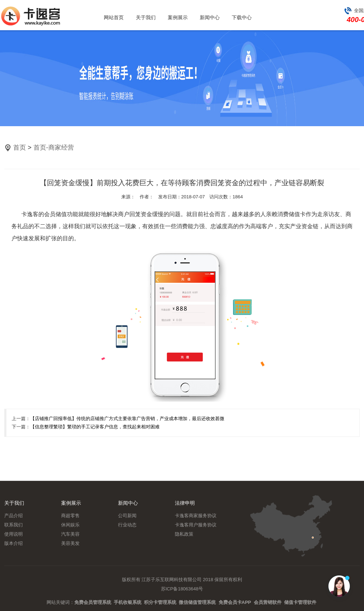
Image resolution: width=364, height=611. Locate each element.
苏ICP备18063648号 (182, 589)
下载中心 (242, 17)
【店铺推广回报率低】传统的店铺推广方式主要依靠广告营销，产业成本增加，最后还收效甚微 (127, 419)
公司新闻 (127, 516)
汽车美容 (70, 534)
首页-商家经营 (54, 148)
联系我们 (14, 525)
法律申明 (185, 503)
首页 (20, 148)
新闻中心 (210, 17)
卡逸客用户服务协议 (196, 525)
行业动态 (127, 525)
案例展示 (178, 17)
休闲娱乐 (70, 525)
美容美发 (70, 543)
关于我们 (146, 17)
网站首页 (114, 17)
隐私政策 (184, 534)
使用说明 (14, 534)
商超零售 (70, 516)
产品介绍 (14, 516)
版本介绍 (14, 543)
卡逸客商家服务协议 (196, 516)
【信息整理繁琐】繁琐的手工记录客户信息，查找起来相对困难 (95, 427)
